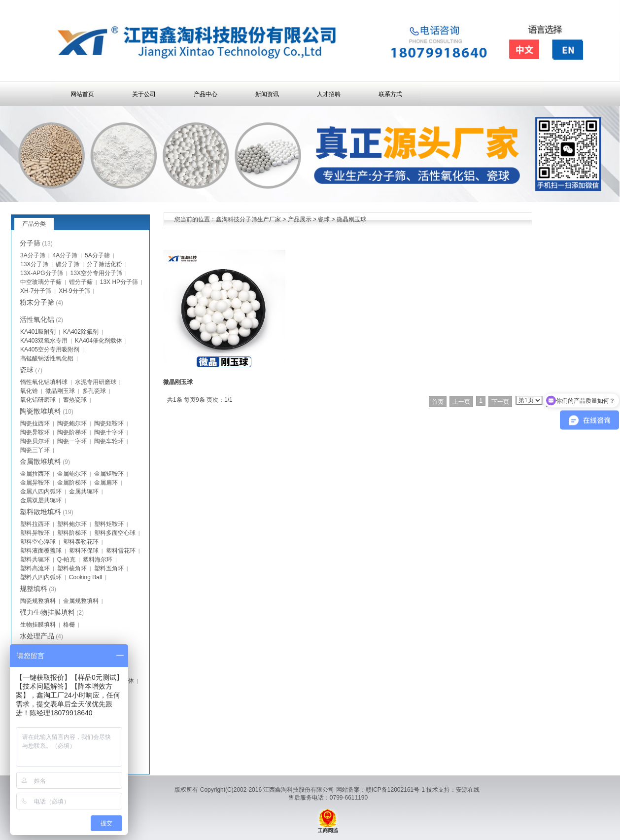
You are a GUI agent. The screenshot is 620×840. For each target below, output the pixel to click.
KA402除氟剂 (81, 332)
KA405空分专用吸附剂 (50, 350)
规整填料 (34, 589)
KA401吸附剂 (38, 332)
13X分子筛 (34, 264)
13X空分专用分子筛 (96, 273)
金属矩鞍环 (109, 474)
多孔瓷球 (94, 391)
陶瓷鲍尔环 (72, 423)
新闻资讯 (267, 94)
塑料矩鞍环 (109, 524)
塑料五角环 (109, 568)
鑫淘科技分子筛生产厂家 (248, 219)
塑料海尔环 (98, 560)
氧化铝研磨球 (38, 400)
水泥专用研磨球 (96, 382)
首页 (438, 402)
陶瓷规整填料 (38, 601)
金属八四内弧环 (41, 491)
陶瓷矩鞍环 (109, 423)
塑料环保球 (84, 551)
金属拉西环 (35, 474)
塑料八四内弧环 (41, 577)
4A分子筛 (65, 255)
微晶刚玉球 (351, 219)
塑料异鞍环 (35, 533)
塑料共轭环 (35, 560)
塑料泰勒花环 (81, 542)
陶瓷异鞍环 (35, 432)
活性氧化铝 (37, 319)
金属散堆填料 (40, 461)
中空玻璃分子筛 (41, 282)
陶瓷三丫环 (35, 450)
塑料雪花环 (121, 551)
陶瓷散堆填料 (40, 411)
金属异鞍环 (35, 483)
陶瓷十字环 (109, 432)
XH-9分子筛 (74, 291)
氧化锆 (29, 391)
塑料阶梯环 (72, 533)
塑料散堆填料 (40, 512)
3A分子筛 (33, 255)
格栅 (69, 625)
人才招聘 (329, 94)
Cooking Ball (86, 577)
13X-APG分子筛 (42, 273)
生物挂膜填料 (38, 625)
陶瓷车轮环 (109, 441)
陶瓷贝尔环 (35, 441)
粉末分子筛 (37, 302)
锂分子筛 (81, 282)
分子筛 (30, 243)
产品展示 (300, 219)
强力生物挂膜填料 (47, 612)
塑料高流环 (35, 568)
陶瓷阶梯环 (72, 432)
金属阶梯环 (72, 483)
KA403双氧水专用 (44, 341)
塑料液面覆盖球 (41, 551)
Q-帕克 (66, 560)
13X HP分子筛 (119, 282)
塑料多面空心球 (115, 533)
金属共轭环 (84, 491)
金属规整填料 (81, 601)
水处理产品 (37, 636)
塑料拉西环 (35, 524)
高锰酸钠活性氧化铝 (47, 358)
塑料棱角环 (72, 568)
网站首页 (82, 94)
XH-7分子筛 (36, 291)
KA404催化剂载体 (99, 341)
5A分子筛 (97, 255)
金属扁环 (106, 483)
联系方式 (390, 94)
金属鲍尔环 (72, 474)
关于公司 (144, 94)
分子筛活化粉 (104, 264)
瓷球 (324, 219)
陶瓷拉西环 (35, 423)
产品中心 (206, 94)
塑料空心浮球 (38, 542)
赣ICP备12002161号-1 (395, 790)
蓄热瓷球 (75, 400)
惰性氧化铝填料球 (44, 382)
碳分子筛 (68, 264)
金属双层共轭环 (41, 500)
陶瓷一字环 (72, 441)
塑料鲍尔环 (72, 524)
